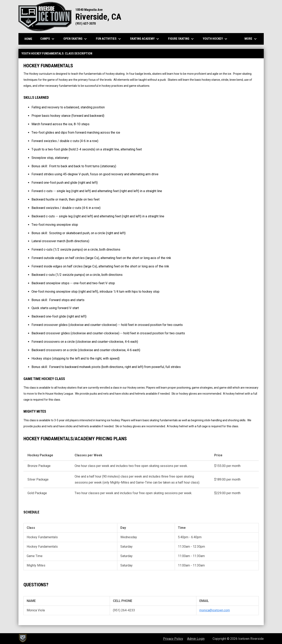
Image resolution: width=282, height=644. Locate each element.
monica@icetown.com (215, 610)
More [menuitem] (251, 39)
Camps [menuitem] (48, 39)
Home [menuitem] (28, 39)
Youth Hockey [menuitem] (216, 39)
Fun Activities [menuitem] (109, 39)
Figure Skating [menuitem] (181, 39)
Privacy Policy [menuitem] (173, 639)
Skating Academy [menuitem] (145, 39)
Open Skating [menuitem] (76, 39)
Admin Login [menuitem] (196, 639)
